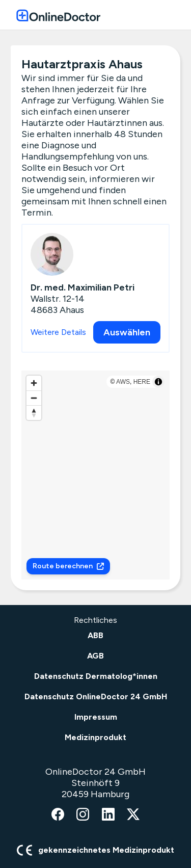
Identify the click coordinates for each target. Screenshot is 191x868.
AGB (95, 656)
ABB (95, 635)
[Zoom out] (34, 398)
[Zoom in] (34, 383)
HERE (142, 382)
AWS (123, 382)
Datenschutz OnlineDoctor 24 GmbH (96, 696)
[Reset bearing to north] (34, 413)
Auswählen (127, 332)
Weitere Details (58, 332)
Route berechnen (68, 566)
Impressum (96, 717)
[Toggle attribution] (158, 382)
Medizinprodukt (95, 737)
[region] (95, 475)
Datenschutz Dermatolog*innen (96, 676)
